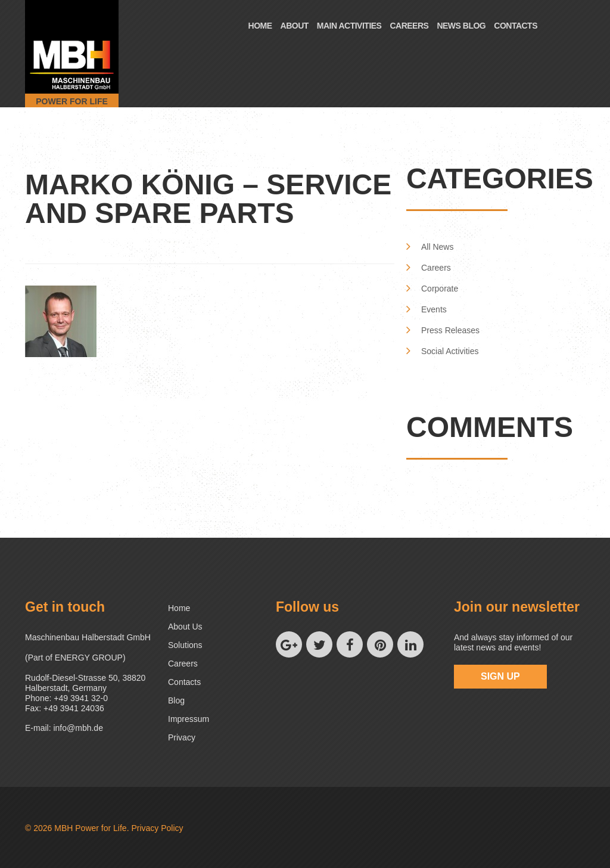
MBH (63, 828)
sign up (500, 676)
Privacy (182, 737)
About (295, 26)
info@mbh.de (78, 728)
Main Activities (349, 26)
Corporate (440, 289)
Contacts (516, 26)
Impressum (189, 719)
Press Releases (450, 330)
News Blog (461, 26)
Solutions (185, 645)
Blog (176, 700)
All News (437, 247)
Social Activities (450, 351)
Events (434, 309)
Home (260, 26)
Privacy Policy (157, 828)
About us (185, 627)
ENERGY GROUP (89, 658)
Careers (409, 26)
